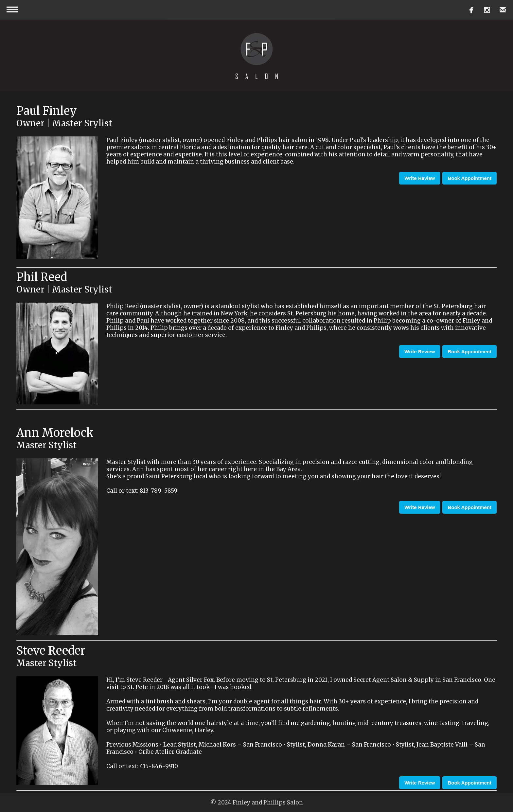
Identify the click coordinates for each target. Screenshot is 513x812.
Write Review (420, 178)
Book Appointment (469, 178)
